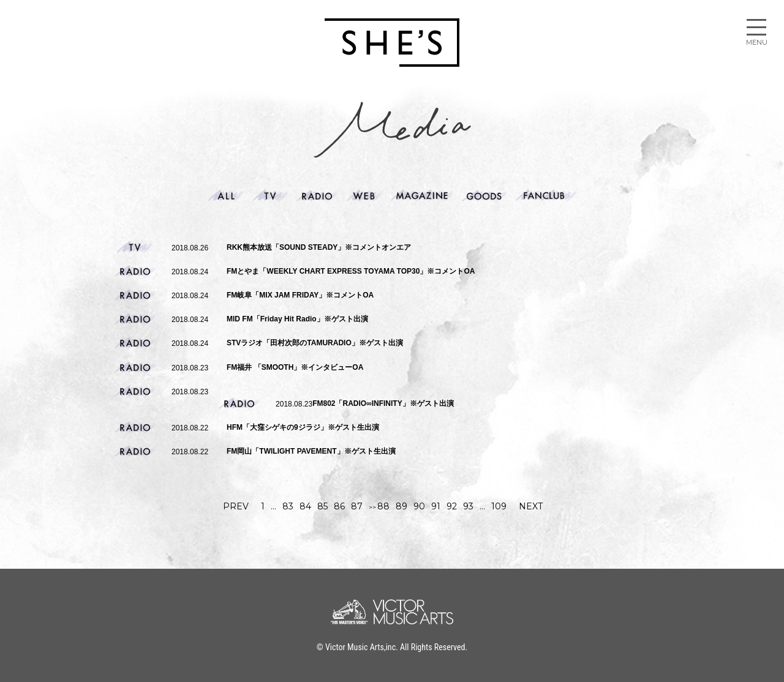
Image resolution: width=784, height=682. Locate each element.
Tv (270, 196)
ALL (225, 196)
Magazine (422, 196)
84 (305, 506)
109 (499, 506)
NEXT (531, 506)
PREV (236, 506)
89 (401, 506)
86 (339, 506)
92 (452, 506)
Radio (317, 196)
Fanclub (546, 196)
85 (322, 506)
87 (357, 506)
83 (288, 506)
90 (419, 506)
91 (436, 506)
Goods (484, 196)
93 (468, 506)
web (364, 196)
